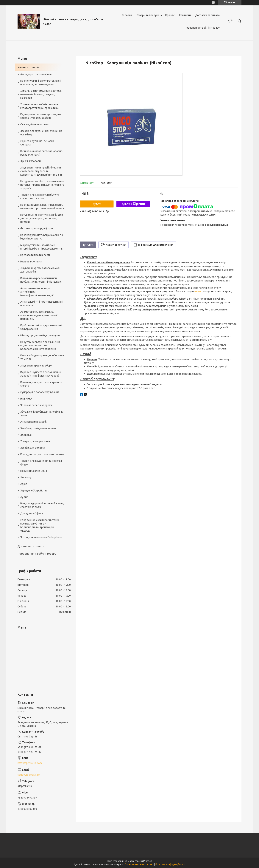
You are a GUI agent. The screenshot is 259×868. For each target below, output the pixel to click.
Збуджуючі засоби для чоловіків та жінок (42, 413)
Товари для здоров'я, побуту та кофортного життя (40, 197)
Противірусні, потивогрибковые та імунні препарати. (42, 237)
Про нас (170, 15)
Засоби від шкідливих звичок (38, 428)
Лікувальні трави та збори (36, 366)
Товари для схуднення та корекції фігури (41, 463)
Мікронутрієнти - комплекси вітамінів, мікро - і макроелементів (42, 247)
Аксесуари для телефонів (36, 74)
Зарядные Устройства (34, 491)
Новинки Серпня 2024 (34, 471)
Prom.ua (148, 861)
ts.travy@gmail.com (29, 775)
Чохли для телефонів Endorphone (41, 537)
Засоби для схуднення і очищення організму (41, 133)
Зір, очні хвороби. (31, 161)
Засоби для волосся (33, 448)
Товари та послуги (148, 15)
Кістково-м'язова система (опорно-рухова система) (42, 153)
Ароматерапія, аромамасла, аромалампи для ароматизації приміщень (39, 315)
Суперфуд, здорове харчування (40, 392)
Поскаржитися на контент (139, 864)
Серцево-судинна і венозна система (37, 143)
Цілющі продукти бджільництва (40, 335)
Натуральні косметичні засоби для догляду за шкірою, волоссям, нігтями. (42, 218)
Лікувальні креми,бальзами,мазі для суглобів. (40, 270)
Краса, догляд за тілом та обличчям (42, 454)
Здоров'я (26, 435)
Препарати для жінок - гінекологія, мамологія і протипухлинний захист (42, 206)
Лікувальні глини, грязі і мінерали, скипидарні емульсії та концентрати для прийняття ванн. (41, 171)
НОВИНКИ (26, 399)
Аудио (24, 497)
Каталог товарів (29, 67)
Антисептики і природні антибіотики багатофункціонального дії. (37, 292)
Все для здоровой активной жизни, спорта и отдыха (42, 505)
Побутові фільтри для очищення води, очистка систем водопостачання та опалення (40, 346)
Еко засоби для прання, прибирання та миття (42, 357)
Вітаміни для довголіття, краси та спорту (41, 384)
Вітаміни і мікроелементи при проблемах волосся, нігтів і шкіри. (41, 280)
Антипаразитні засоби (34, 422)
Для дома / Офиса (32, 513)
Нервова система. (31, 262)
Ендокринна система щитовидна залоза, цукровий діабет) (41, 116)
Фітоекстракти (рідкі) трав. (37, 228)
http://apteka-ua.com (30, 763)
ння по (198, 291)
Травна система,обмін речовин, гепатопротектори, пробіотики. (40, 106)
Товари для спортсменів (35, 441)
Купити (97, 204)
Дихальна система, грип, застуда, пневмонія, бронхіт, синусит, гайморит (41, 94)
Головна (127, 15)
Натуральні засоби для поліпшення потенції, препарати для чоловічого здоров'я (42, 185)
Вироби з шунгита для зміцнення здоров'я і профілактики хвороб (40, 374)
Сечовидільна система (34, 124)
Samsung (26, 477)
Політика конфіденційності (170, 864)
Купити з (133, 204)
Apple (24, 484)
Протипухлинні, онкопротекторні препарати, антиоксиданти (41, 82)
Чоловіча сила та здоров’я (36, 405)
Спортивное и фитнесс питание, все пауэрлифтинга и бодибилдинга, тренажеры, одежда (40, 525)
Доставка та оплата (207, 15)
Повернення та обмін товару (202, 28)
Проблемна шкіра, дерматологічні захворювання (41, 327)
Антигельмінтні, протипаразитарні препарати (42, 303)
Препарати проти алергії (35, 255)
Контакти (185, 15)
